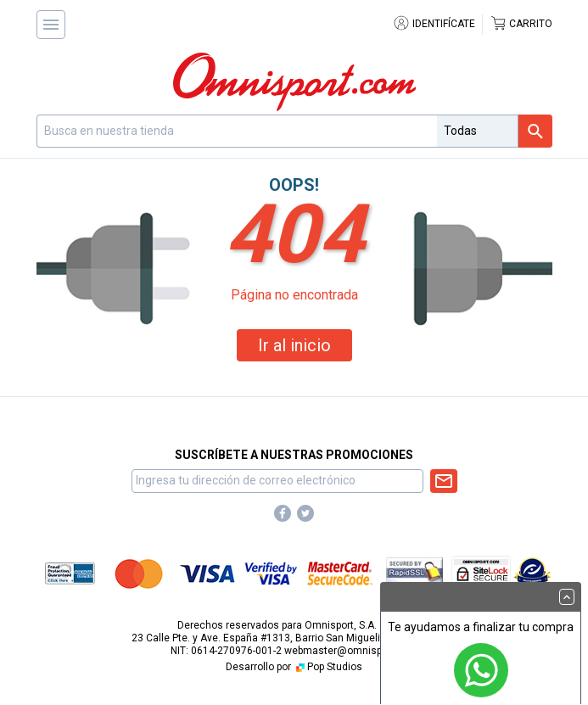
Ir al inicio (294, 345)
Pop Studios (328, 667)
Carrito (521, 24)
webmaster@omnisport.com (351, 651)
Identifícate (434, 24)
